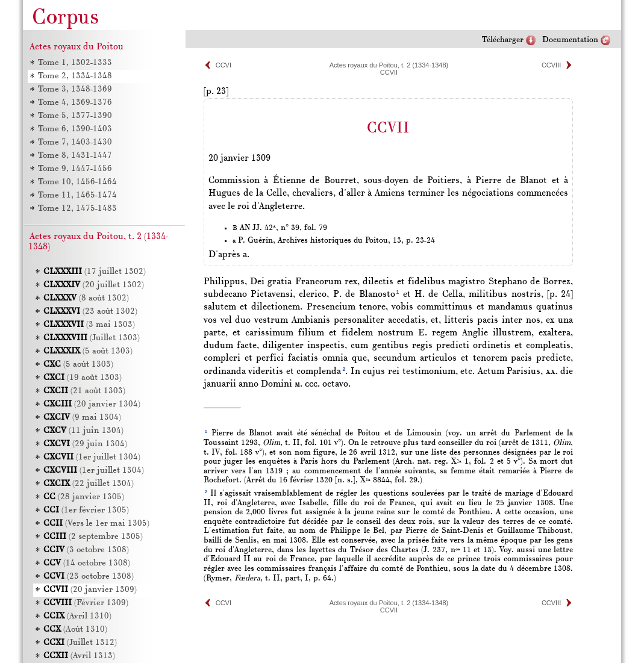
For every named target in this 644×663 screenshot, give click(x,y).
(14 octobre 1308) (87, 563)
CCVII (389, 72)
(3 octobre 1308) (86, 550)
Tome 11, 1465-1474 (77, 195)
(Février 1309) (86, 603)
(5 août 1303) (88, 351)
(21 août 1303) (84, 391)
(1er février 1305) (86, 510)
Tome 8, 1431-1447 (75, 156)
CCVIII (551, 65)
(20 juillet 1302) (94, 285)
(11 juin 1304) (83, 431)
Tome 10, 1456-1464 (77, 182)
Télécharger (503, 40)
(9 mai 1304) (82, 418)
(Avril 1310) (77, 616)
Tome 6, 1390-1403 (75, 129)
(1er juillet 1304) (92, 457)
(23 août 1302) (90, 312)
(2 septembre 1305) (93, 537)
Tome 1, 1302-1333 (75, 63)
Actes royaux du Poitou (77, 47)
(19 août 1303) (83, 378)
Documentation (570, 40)
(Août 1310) (75, 630)
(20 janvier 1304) (92, 404)
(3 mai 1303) (89, 325)
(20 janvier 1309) (90, 590)
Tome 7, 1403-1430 (75, 142)
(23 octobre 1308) (89, 577)
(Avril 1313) (79, 656)
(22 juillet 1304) (89, 484)
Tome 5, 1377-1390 (75, 116)
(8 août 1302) (86, 298)
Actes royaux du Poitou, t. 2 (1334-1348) (389, 65)
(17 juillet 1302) (95, 272)
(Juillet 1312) (80, 643)
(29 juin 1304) (85, 444)
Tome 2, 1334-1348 (75, 76)
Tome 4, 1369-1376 (75, 103)
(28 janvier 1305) (84, 497)
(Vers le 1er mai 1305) (96, 524)
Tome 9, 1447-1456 (75, 169)
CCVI (224, 65)
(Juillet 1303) (92, 338)
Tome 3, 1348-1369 (75, 89)
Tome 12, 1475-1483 (77, 209)
